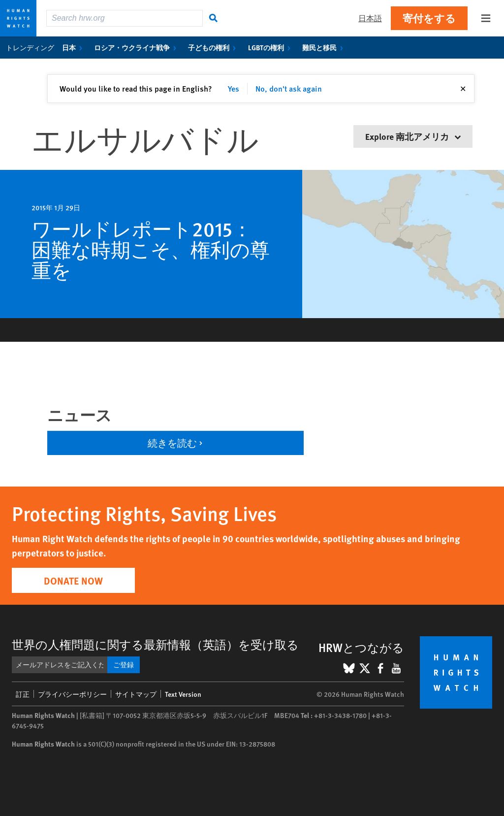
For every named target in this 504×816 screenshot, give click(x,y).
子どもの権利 (214, 47)
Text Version (183, 694)
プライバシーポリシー (72, 694)
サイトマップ (136, 694)
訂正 (23, 694)
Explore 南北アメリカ (413, 136)
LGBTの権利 (271, 47)
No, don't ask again (289, 88)
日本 (74, 47)
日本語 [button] (370, 18)
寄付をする (429, 18)
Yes (234, 88)
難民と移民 (325, 47)
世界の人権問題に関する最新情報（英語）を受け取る (155, 644)
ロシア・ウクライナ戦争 (137, 47)
